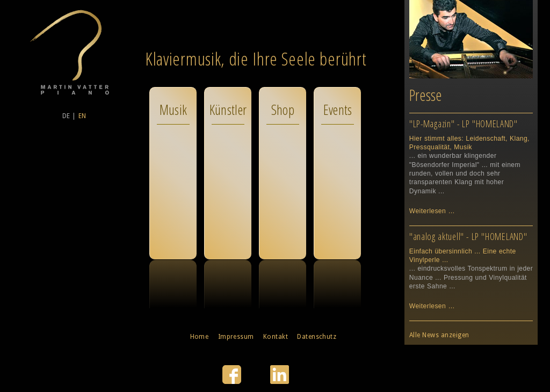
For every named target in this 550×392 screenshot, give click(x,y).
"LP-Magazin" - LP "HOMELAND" (464, 124)
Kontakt (276, 337)
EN (82, 116)
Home (200, 337)
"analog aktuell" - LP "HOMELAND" (468, 236)
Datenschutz (317, 337)
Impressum (236, 337)
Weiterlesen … (432, 211)
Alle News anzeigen (439, 335)
